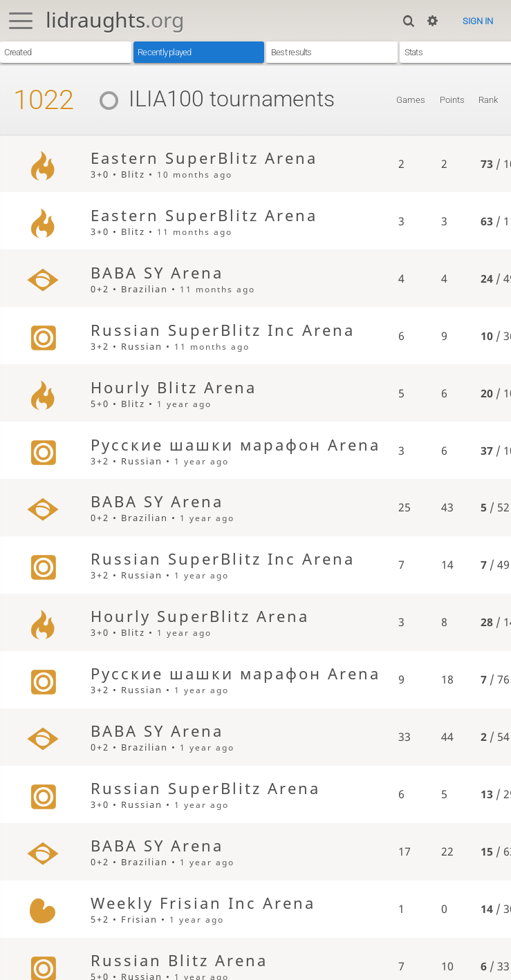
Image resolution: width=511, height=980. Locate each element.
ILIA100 (146, 99)
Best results (291, 52)
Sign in (478, 21)
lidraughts (115, 20)
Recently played (164, 52)
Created (18, 52)
